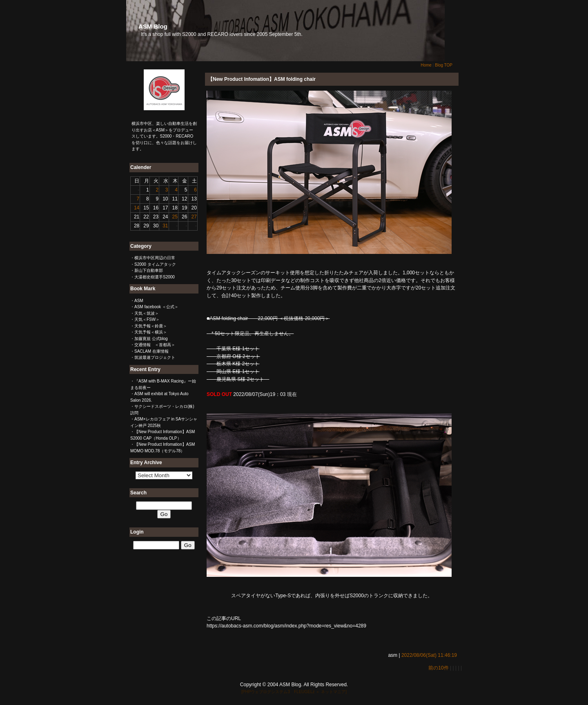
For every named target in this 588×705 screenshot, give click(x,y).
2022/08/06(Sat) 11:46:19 (429, 655)
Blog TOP (444, 65)
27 (194, 217)
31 (165, 226)
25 (175, 217)
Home (426, 65)
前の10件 (438, 668)
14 (137, 208)
